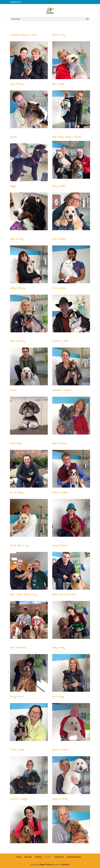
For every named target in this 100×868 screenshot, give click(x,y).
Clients (48, 857)
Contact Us (59, 857)
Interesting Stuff (74, 857)
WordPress (65, 865)
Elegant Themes (46, 865)
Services (28, 857)
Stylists (39, 857)
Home (19, 857)
